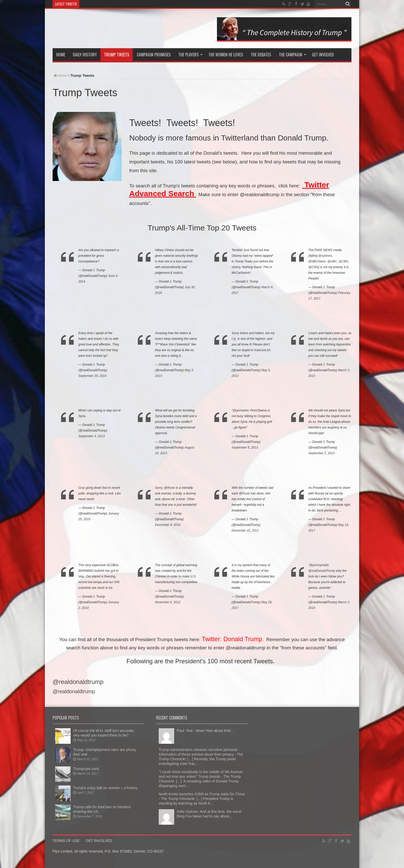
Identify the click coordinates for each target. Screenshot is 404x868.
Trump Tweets (117, 55)
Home (61, 55)
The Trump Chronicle (120, 29)
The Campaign (292, 55)
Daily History (85, 55)
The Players (190, 55)
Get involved (323, 55)
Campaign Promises (154, 55)
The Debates (261, 55)
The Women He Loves (226, 55)
